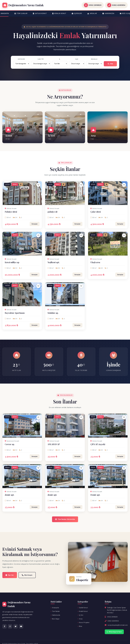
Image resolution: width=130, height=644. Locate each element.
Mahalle (94, 59)
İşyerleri (77, 13)
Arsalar (92, 13)
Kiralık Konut (59, 13)
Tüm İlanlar (21, 13)
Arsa (80, 619)
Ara (110, 64)
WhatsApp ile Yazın (114, 632)
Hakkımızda (108, 13)
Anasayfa (55, 608)
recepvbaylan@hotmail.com (118, 625)
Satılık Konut (40, 13)
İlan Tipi (41, 59)
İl (60, 59)
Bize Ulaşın (55, 619)
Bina (80, 626)
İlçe (77, 59)
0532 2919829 (112, 617)
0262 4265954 (113, 621)
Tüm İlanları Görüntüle (65, 519)
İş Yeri (80, 615)
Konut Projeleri (84, 622)
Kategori (21, 59)
